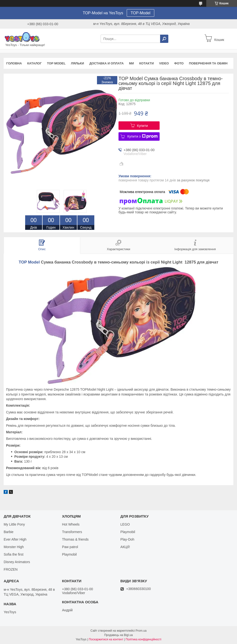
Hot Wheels (71, 524)
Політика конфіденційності (143, 639)
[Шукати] (164, 39)
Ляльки (77, 63)
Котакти (147, 63)
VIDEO (164, 63)
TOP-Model (141, 13)
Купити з (142, 136)
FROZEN (11, 569)
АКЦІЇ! (125, 547)
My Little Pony (14, 524)
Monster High (14, 547)
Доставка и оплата (106, 63)
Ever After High (15, 539)
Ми (131, 63)
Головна (14, 63)
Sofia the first (14, 554)
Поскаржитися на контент (106, 639)
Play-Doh (127, 539)
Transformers (72, 532)
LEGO (125, 524)
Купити (143, 126)
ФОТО (179, 63)
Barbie (8, 532)
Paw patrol (70, 547)
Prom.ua (141, 631)
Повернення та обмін (208, 63)
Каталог (34, 63)
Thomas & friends (75, 539)
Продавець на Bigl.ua (118, 635)
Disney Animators (17, 562)
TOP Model (56, 63)
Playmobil (69, 554)
